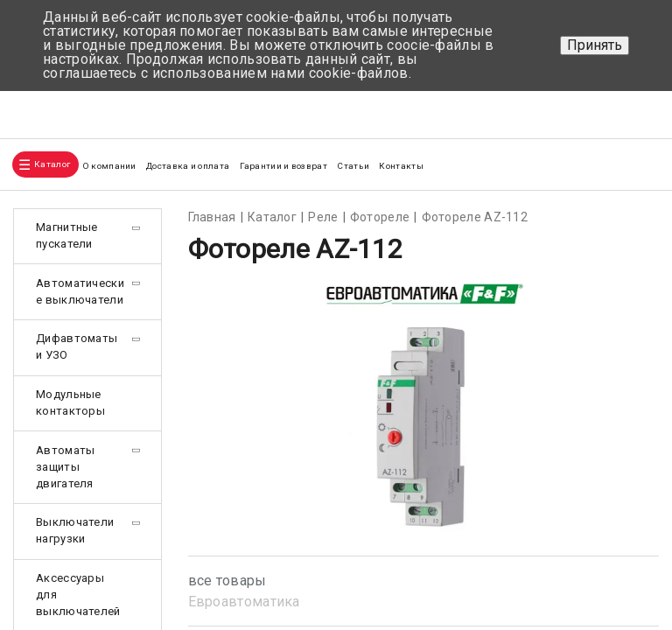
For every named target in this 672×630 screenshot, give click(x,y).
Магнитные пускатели (67, 235)
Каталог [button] (52, 164)
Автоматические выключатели (80, 291)
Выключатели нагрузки (75, 530)
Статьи (353, 166)
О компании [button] (109, 166)
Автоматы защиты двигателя (65, 467)
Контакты (401, 166)
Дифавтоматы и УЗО (77, 346)
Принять (595, 45)
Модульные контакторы (70, 402)
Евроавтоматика (244, 602)
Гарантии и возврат (283, 166)
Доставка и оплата (188, 166)
